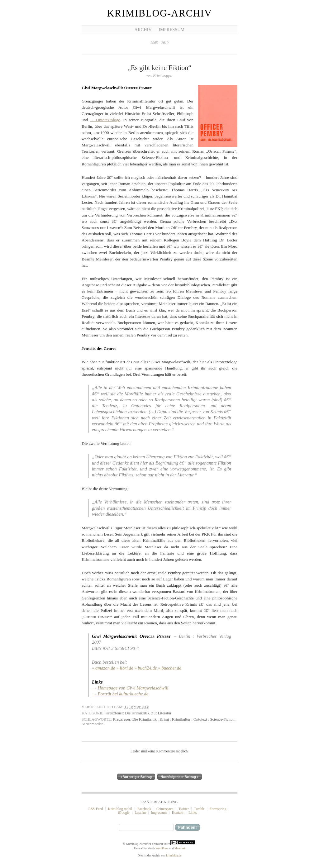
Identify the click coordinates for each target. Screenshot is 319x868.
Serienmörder (92, 724)
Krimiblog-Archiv (160, 13)
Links (193, 813)
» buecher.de (170, 668)
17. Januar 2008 (137, 707)
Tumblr (199, 809)
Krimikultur (181, 719)
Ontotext (200, 719)
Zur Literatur (161, 713)
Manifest (180, 848)
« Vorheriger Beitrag (136, 777)
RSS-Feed (95, 809)
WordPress (162, 848)
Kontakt (178, 813)
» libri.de (125, 668)
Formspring (218, 809)
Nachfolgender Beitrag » (180, 777)
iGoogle (124, 813)
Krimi (164, 719)
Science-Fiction (222, 719)
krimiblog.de (174, 855)
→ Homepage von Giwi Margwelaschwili (130, 688)
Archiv (143, 30)
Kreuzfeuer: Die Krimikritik (128, 713)
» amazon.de (104, 668)
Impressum (171, 30)
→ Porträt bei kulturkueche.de (120, 694)
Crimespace (165, 809)
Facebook (144, 809)
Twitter (184, 809)
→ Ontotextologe (105, 120)
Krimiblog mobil (120, 809)
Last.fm (140, 813)
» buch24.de (145, 668)
